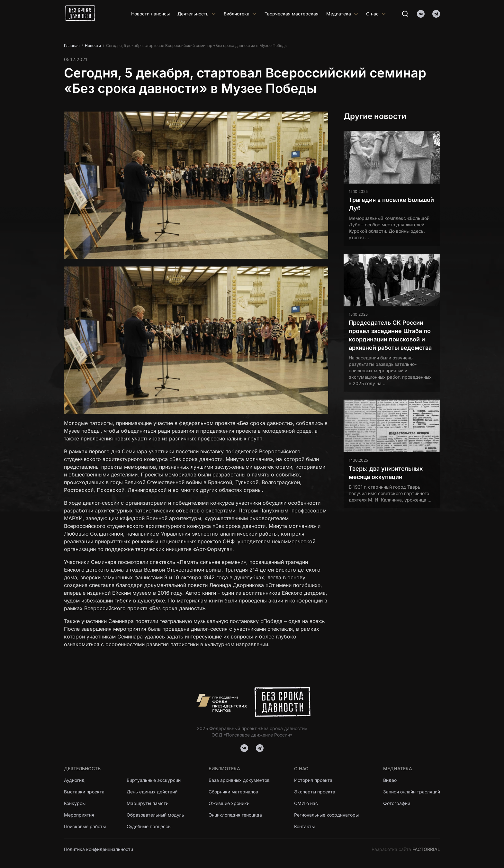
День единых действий (152, 792)
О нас (376, 14)
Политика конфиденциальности (99, 849)
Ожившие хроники (229, 803)
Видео (390, 780)
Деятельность (197, 14)
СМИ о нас (306, 803)
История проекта (313, 780)
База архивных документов (239, 780)
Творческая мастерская (292, 14)
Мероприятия (79, 815)
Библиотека (240, 14)
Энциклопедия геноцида (235, 815)
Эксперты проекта (315, 792)
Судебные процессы (149, 826)
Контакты (304, 826)
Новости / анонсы (150, 14)
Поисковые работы (85, 826)
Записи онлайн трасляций (412, 792)
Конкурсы (75, 803)
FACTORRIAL (426, 849)
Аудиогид (74, 780)
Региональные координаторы (326, 815)
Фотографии (397, 803)
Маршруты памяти (148, 803)
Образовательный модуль (155, 815)
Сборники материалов (233, 792)
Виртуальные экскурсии (154, 780)
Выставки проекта (84, 792)
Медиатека (342, 14)
